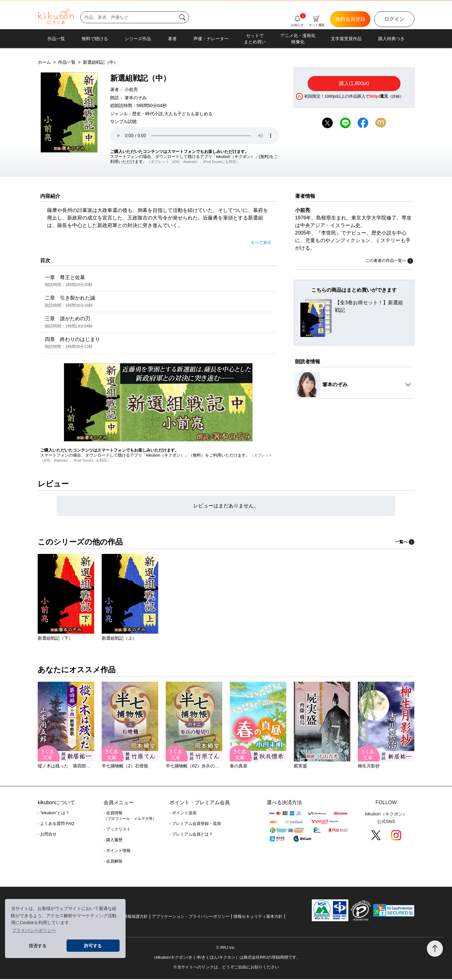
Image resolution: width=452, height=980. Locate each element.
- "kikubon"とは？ (54, 814)
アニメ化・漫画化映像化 (298, 39)
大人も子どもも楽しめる (188, 114)
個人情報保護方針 (132, 917)
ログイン (394, 19)
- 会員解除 (113, 862)
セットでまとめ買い (255, 39)
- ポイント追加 (183, 814)
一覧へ (405, 543)
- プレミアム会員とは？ (191, 835)
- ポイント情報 (117, 851)
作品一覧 (56, 39)
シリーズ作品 (138, 39)
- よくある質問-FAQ (56, 824)
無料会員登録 (350, 19)
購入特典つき (391, 39)
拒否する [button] (38, 946)
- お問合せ (47, 835)
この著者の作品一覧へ (389, 261)
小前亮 (131, 89)
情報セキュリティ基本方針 (258, 917)
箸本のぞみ (136, 98)
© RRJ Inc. (226, 948)
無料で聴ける (95, 39)
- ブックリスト (117, 830)
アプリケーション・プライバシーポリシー (191, 917)
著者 (172, 39)
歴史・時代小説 (148, 114)
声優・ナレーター (211, 39)
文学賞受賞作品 (346, 39)
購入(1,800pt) (354, 83)
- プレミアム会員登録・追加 (195, 824)
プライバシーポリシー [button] (34, 930)
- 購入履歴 (113, 841)
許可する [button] (93, 946)
